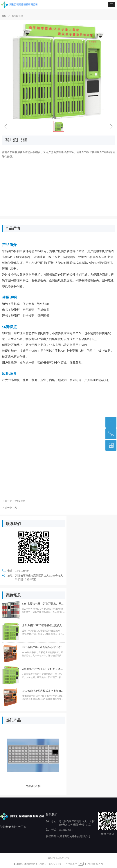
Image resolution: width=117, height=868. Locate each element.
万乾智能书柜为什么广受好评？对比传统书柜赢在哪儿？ (42, 670)
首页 (4, 16)
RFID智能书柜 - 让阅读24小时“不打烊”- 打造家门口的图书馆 (42, 648)
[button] (112, 4)
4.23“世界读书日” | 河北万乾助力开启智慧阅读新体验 (43, 604)
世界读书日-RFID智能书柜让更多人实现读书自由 (43, 626)
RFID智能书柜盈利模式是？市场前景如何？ (43, 692)
